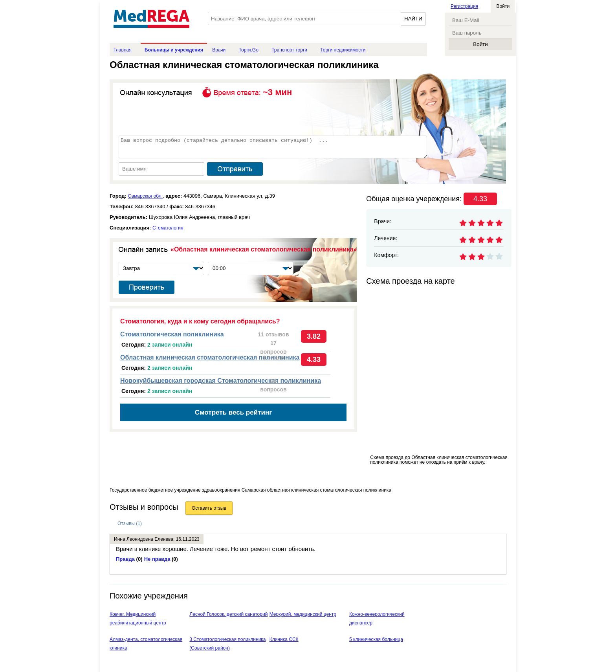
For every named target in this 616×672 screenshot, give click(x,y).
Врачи (219, 50)
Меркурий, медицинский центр (303, 614)
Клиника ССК (284, 639)
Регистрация (464, 6)
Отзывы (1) (130, 523)
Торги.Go (249, 50)
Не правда (161, 559)
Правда (129, 559)
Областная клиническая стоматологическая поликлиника (210, 357)
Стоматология (168, 228)
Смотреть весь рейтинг (234, 412)
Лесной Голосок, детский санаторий (228, 614)
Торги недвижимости (343, 50)
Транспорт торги (289, 50)
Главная (123, 50)
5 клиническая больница (376, 639)
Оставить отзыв (209, 508)
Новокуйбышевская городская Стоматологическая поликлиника (221, 381)
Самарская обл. (145, 196)
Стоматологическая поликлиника (172, 334)
